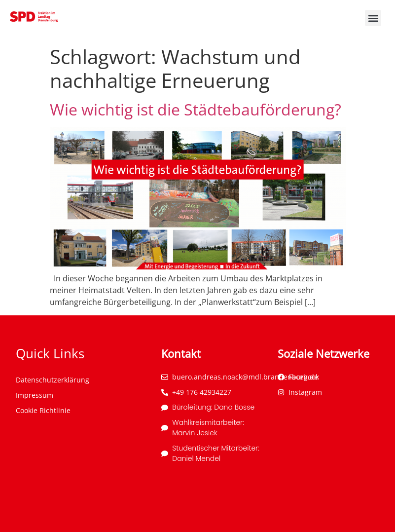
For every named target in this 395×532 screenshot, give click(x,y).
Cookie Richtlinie (43, 410)
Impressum (35, 395)
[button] (373, 18)
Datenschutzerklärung (53, 380)
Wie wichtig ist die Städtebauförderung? (196, 109)
